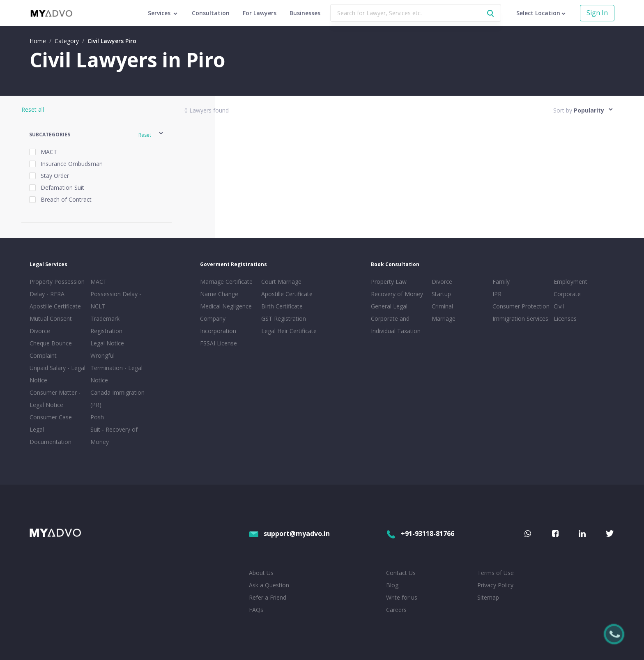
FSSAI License (218, 343)
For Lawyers (260, 13)
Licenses (565, 319)
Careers (396, 610)
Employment (570, 282)
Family (501, 282)
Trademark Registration (106, 325)
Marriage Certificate (226, 282)
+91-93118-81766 (420, 534)
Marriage (444, 319)
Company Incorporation (218, 325)
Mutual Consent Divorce (51, 325)
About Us (261, 573)
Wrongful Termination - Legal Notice (116, 368)
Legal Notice (107, 343)
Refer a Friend (268, 597)
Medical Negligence (226, 306)
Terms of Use (496, 573)
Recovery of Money (397, 294)
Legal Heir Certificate (289, 331)
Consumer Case (51, 417)
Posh (97, 417)
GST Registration (284, 319)
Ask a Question (269, 585)
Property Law (389, 282)
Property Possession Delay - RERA (57, 288)
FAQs (256, 610)
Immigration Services (520, 319)
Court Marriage (281, 282)
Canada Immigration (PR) (117, 399)
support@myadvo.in (289, 534)
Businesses (305, 13)
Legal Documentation (51, 436)
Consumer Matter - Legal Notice (55, 399)
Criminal (442, 306)
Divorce (442, 282)
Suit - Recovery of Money (114, 436)
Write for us (402, 597)
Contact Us (401, 573)
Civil (559, 306)
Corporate (567, 294)
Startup (441, 294)
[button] (97, 135)
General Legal (389, 306)
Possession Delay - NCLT (116, 300)
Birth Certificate (282, 306)
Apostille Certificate (55, 306)
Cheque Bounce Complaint (51, 349)
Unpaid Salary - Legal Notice (57, 374)
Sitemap (488, 597)
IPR (497, 294)
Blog (392, 585)
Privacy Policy (495, 585)
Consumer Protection (521, 306)
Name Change (219, 294)
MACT (99, 282)
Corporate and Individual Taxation (396, 325)
